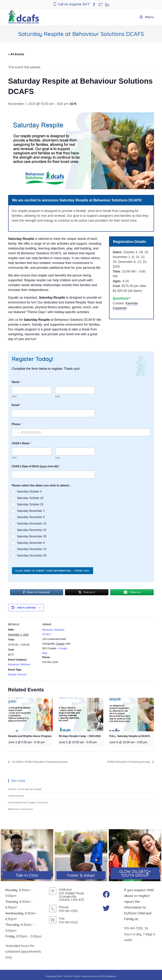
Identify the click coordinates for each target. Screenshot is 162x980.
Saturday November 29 (32, 536)
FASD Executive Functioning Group (128, 762)
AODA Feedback (108, 976)
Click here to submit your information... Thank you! (53, 571)
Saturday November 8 (31, 517)
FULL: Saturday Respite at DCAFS (130, 736)
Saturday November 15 (32, 524)
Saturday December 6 (31, 543)
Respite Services (18, 674)
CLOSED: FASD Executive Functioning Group (41, 762)
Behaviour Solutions (19, 664)
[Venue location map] (95, 642)
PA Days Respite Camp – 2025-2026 (80, 736)
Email (16, 405)
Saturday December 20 (32, 555)
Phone (17, 424)
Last (57, 396)
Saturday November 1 (31, 511)
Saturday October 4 (29, 492)
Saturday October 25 (30, 504)
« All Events (16, 54)
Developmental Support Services (28, 802)
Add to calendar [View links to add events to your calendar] (27, 608)
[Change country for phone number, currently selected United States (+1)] (16, 432)
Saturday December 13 (32, 549)
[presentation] (31, 715)
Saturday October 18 (30, 498)
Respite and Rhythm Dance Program (30, 736)
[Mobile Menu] (147, 17)
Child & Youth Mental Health (25, 789)
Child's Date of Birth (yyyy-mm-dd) (36, 466)
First (14, 396)
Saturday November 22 (32, 530)
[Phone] (81, 432)
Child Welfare (16, 796)
